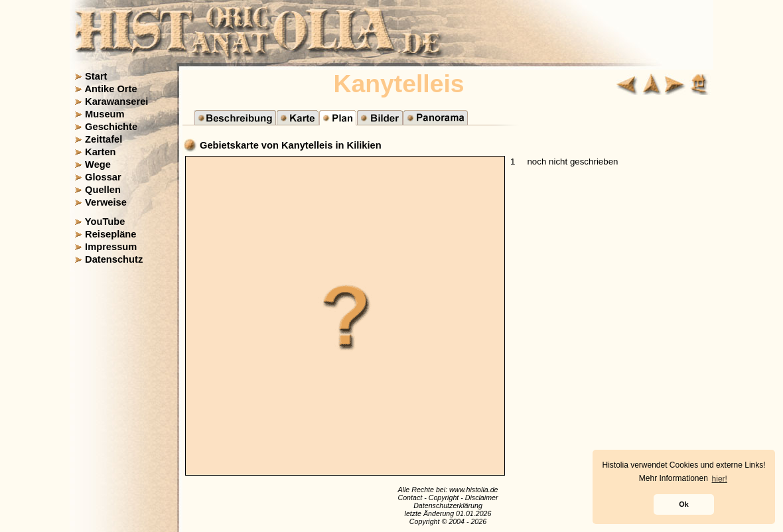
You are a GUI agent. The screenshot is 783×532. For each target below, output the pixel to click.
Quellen (103, 190)
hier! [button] (720, 479)
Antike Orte (111, 89)
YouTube (105, 222)
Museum (105, 114)
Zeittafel (104, 139)
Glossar (103, 177)
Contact (410, 498)
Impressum (111, 247)
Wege (98, 165)
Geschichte (111, 127)
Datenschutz (114, 259)
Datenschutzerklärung (448, 505)
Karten (100, 152)
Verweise (106, 202)
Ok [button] (683, 504)
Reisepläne (110, 234)
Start (96, 76)
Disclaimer (482, 498)
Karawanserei (116, 101)
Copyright (444, 498)
